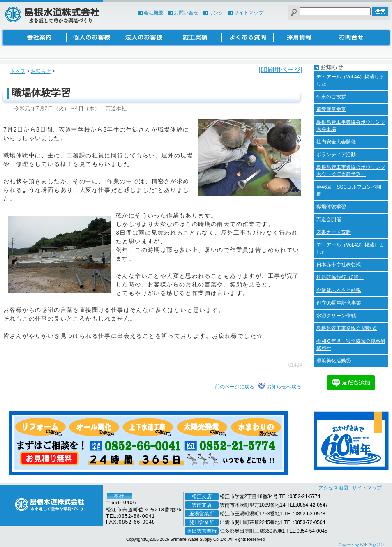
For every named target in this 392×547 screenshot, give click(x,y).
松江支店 (202, 496)
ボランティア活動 (336, 155)
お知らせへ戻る (284, 387)
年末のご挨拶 (331, 97)
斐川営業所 (202, 522)
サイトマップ (249, 13)
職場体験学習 (331, 207)
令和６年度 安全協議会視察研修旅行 (351, 345)
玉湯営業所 (202, 514)
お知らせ (41, 71)
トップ (18, 71)
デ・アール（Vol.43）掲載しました (350, 248)
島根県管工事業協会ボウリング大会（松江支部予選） (351, 171)
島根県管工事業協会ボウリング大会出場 (351, 126)
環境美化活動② (334, 361)
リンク (216, 13)
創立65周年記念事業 (339, 303)
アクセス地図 (333, 488)
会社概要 (154, 13)
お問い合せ (186, 13)
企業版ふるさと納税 (339, 290)
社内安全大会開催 (336, 142)
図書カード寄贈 (334, 232)
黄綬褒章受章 (331, 109)
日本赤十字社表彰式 (339, 265)
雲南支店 (202, 505)
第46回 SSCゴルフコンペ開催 (349, 190)
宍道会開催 (329, 219)
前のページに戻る (235, 387)
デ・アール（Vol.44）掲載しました (350, 80)
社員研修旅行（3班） (340, 277)
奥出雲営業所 (202, 531)
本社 (119, 496)
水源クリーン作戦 (336, 316)
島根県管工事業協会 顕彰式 (347, 328)
